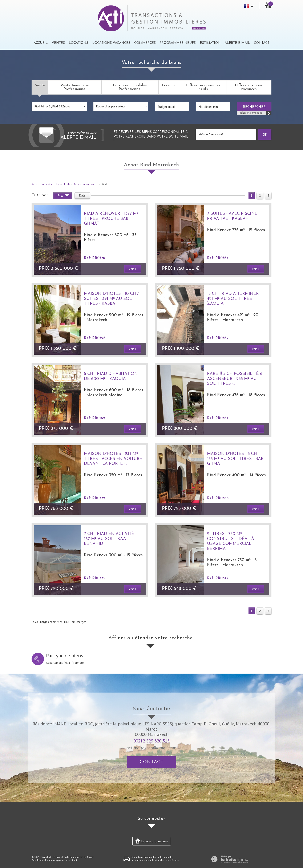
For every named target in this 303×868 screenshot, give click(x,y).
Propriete (78, 663)
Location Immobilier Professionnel (130, 87)
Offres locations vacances (249, 87)
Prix (63, 196)
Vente (40, 85)
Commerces (145, 43)
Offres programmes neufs (203, 87)
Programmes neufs (178, 43)
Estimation (210, 43)
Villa (67, 663)
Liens (67, 860)
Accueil (41, 43)
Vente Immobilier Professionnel (75, 87)
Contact (262, 43)
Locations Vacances (111, 43)
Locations (78, 43)
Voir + (133, 269)
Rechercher (254, 106)
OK (265, 134)
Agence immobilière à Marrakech (51, 184)
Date (82, 195)
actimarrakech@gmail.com (151, 748)
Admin (75, 860)
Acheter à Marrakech (86, 184)
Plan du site (38, 860)
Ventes (58, 43)
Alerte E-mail (237, 43)
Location (169, 85)
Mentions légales (54, 860)
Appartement (54, 663)
